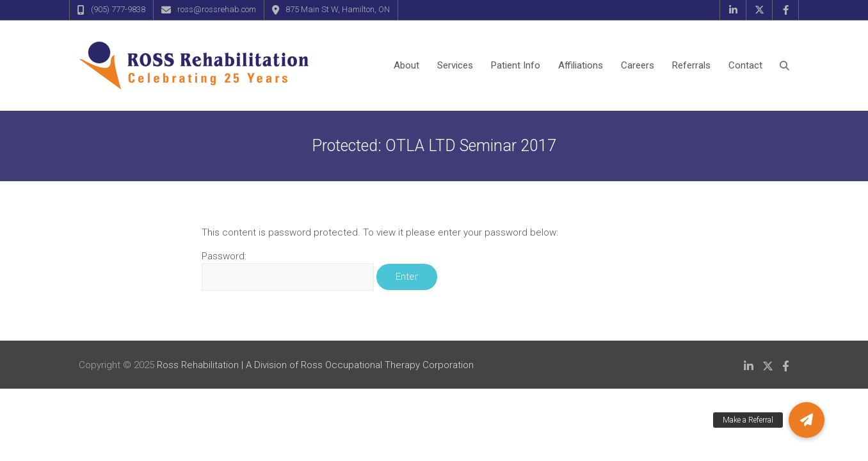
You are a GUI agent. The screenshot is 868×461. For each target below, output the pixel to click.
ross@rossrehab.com (217, 9)
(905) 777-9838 (118, 9)
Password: (288, 271)
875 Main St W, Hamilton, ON (338, 9)
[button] (807, 420)
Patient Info (516, 65)
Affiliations (581, 65)
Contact (745, 65)
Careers (638, 65)
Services (455, 65)
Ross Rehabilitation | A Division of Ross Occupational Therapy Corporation (315, 365)
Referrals (691, 65)
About (406, 65)
